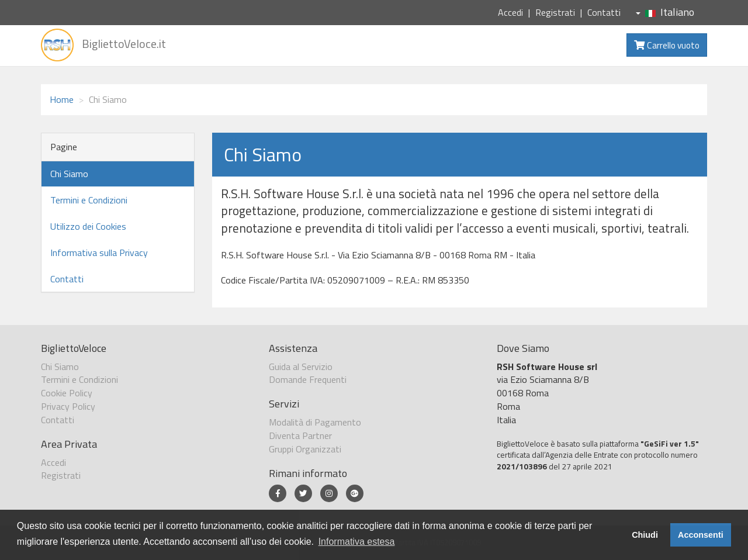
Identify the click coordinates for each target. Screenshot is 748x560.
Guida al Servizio (301, 367)
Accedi (510, 12)
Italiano (665, 12)
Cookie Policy (67, 393)
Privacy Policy (68, 406)
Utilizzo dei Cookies (88, 226)
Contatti (604, 12)
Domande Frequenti (308, 379)
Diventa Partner (300, 435)
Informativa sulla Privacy (99, 253)
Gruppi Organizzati (305, 449)
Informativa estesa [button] (357, 542)
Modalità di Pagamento (315, 422)
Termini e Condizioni (89, 200)
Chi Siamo (69, 174)
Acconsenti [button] (701, 535)
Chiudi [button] (645, 535)
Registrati (555, 12)
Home (62, 99)
